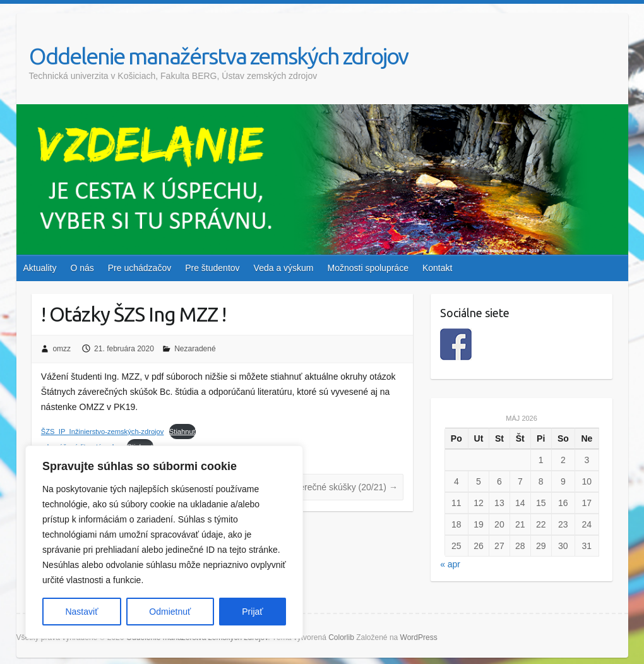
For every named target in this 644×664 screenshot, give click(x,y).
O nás (82, 268)
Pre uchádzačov (140, 268)
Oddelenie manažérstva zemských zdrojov (218, 56)
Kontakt (437, 268)
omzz (62, 349)
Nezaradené (195, 349)
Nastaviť (81, 612)
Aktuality (40, 268)
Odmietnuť (170, 612)
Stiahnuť (182, 432)
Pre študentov (212, 268)
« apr (450, 564)
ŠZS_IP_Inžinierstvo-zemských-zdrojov (103, 432)
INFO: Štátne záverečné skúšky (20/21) (315, 487)
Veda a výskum (284, 268)
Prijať (252, 612)
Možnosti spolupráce (368, 268)
